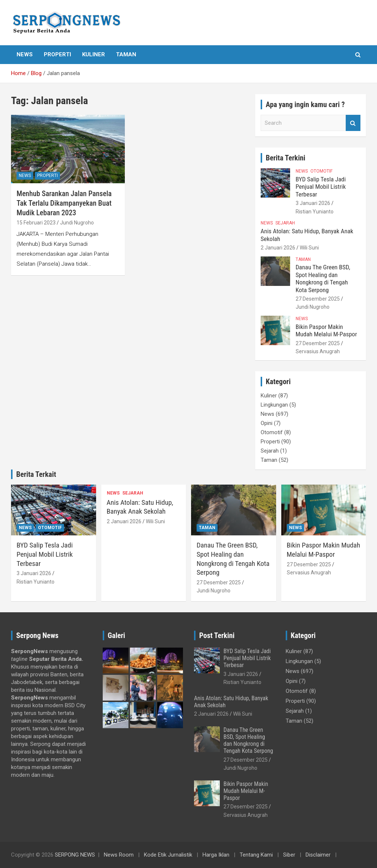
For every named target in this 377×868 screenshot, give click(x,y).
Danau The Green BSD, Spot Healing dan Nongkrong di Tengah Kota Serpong (323, 278)
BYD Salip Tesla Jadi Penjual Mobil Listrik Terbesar (321, 187)
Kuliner (94, 54)
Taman (126, 54)
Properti (57, 54)
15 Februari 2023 (36, 223)
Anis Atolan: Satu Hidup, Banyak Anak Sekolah (140, 507)
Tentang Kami (256, 855)
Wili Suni (309, 248)
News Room (119, 855)
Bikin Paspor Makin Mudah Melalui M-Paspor (326, 330)
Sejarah (285, 223)
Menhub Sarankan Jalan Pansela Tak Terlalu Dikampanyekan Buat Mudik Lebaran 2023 (64, 203)
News (25, 54)
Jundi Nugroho (77, 223)
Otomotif (321, 171)
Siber (289, 855)
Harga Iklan (216, 855)
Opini (267, 423)
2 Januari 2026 (278, 248)
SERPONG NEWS (75, 855)
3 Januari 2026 (313, 203)
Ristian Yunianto (315, 212)
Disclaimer (318, 855)
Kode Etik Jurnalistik (168, 855)
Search (353, 123)
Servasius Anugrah (318, 351)
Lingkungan (274, 405)
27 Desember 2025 (318, 299)
